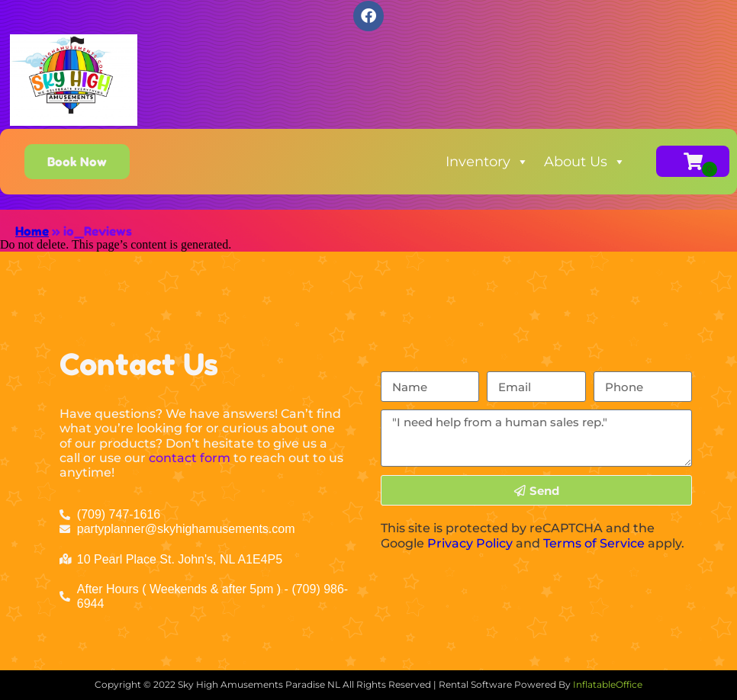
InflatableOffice (608, 684)
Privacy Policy (470, 543)
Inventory (487, 162)
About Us (585, 162)
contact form (190, 458)
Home (32, 231)
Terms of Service (594, 543)
